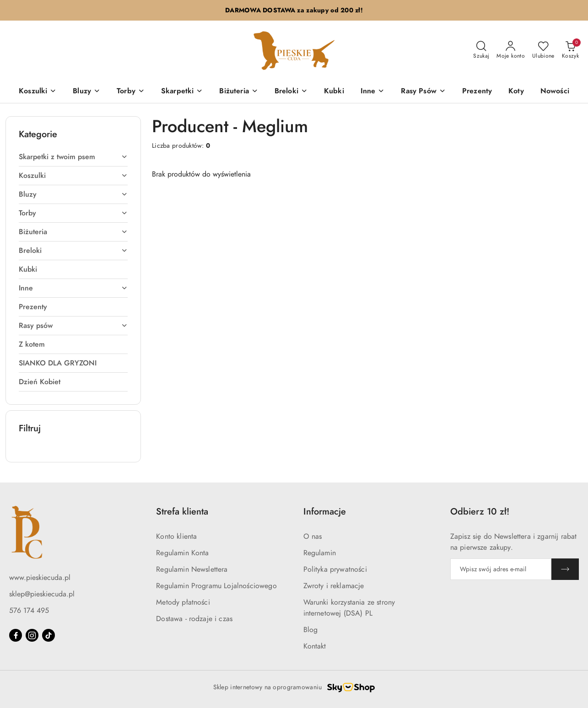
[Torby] (131, 92)
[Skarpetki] (182, 92)
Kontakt (315, 646)
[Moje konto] (511, 50)
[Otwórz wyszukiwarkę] (481, 50)
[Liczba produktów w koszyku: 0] (570, 50)
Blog (311, 630)
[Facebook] (16, 635)
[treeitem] (73, 157)
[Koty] (516, 92)
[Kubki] (334, 92)
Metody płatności (183, 602)
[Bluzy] (86, 92)
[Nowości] (555, 92)
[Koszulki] (38, 92)
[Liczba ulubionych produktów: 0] (543, 50)
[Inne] (373, 92)
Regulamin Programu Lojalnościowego (216, 586)
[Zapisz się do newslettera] (501, 569)
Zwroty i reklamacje (334, 586)
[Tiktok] (49, 635)
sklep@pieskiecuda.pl (42, 594)
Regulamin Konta (182, 553)
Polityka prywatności (335, 569)
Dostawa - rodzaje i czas (194, 619)
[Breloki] (291, 92)
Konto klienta (176, 536)
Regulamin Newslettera (192, 569)
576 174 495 (29, 611)
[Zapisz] (565, 569)
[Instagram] (32, 635)
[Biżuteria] (238, 92)
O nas (313, 536)
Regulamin (320, 553)
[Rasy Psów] (423, 92)
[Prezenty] (477, 92)
